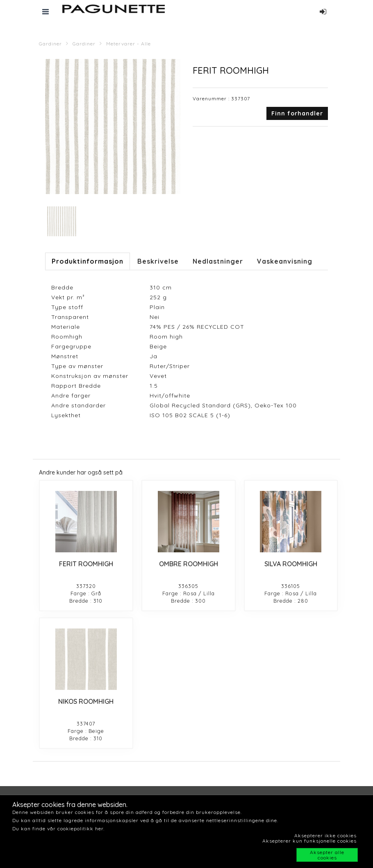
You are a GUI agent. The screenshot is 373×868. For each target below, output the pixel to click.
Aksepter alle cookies (327, 855)
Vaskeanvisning (285, 261)
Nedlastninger (218, 261)
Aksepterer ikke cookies (325, 835)
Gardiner (50, 44)
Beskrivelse (158, 261)
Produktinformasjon (88, 261)
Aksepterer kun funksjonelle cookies (309, 841)
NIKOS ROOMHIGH (86, 701)
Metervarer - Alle (129, 44)
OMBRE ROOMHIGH (189, 564)
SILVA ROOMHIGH (291, 564)
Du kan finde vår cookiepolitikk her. (58, 828)
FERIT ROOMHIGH (86, 564)
